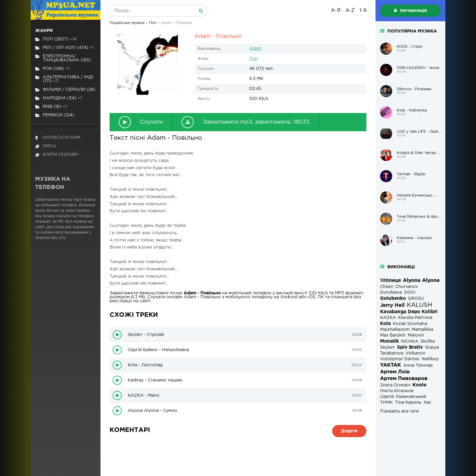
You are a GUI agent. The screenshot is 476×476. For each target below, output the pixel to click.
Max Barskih (393, 335)
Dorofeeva (391, 293)
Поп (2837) (56, 39)
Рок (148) (52, 69)
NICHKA (410, 341)
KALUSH (420, 305)
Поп (254, 59)
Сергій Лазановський (403, 397)
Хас (427, 402)
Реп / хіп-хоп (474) (65, 48)
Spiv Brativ (410, 347)
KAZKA (388, 318)
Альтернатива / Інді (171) (64, 79)
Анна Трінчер (418, 365)
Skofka (428, 341)
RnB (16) (51, 107)
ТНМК (386, 402)
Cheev (387, 287)
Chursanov (407, 287)
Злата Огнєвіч (395, 385)
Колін (420, 385)
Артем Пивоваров (404, 379)
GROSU (416, 299)
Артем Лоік (395, 372)
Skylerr (388, 348)
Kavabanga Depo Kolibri (409, 312)
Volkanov (415, 353)
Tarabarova (392, 353)
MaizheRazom (395, 330)
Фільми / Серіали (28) (65, 90)
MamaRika (422, 330)
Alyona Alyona (421, 281)
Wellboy (430, 359)
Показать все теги (399, 411)
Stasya (432, 348)
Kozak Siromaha (410, 324)
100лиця (390, 281)
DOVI (410, 293)
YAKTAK (391, 365)
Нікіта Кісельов (397, 391)
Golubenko (393, 298)
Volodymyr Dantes (400, 359)
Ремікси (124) (55, 115)
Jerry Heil (392, 305)
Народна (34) (58, 98)
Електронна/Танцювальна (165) (63, 58)
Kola (385, 324)
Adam (255, 49)
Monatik (389, 341)
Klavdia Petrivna (415, 318)
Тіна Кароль (408, 402)
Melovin (416, 335)
